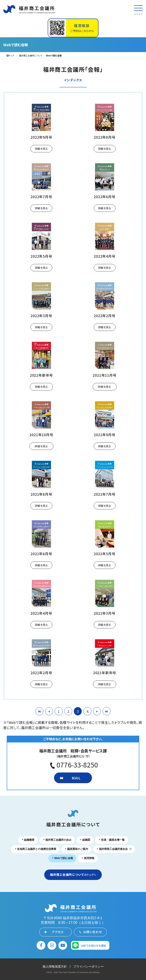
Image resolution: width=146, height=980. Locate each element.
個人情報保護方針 (55, 966)
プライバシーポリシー (88, 966)
